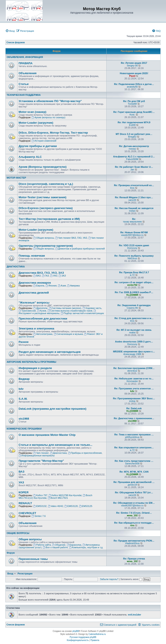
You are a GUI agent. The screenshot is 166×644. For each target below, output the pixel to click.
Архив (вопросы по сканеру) (48, 117)
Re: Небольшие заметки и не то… (134, 379)
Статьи (24, 84)
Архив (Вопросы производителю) (43, 167)
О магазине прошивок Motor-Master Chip (47, 435)
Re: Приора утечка (134, 559)
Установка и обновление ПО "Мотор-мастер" (50, 101)
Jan (132, 169)
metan (132, 211)
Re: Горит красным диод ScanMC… (134, 112)
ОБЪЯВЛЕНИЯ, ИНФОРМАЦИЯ (25, 57)
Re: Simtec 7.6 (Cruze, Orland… (134, 513)
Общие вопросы (44, 238)
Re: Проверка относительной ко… (134, 185)
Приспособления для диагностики (43, 319)
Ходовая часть (92, 308)
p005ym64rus (132, 437)
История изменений (44, 141)
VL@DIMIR (132, 295)
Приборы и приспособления (85, 453)
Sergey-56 (132, 66)
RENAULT (25, 503)
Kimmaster (132, 381)
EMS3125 (86, 506)
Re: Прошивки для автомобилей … (134, 482)
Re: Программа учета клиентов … (134, 388)
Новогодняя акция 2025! (134, 73)
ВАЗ (37, 276)
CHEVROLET (27, 513)
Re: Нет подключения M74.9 (134, 122)
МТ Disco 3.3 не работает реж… (134, 134)
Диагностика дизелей (34, 293)
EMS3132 (40, 506)
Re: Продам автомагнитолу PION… (134, 541)
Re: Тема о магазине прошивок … (134, 435)
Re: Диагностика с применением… (134, 418)
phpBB (76, 631)
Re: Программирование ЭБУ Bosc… (134, 398)
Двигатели (40, 308)
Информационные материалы (37, 455)
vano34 (132, 200)
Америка (73, 286)
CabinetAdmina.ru (97, 634)
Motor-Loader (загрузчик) (36, 123)
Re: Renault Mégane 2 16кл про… (134, 197)
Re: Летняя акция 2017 (134, 63)
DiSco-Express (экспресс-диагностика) (46, 208)
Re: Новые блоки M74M (134, 232)
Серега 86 (132, 308)
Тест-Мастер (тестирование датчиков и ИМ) (49, 219)
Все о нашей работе (55, 547)
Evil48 (132, 125)
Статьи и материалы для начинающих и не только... (55, 445)
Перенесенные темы (33, 559)
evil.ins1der (135, 615)
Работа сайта (42, 545)
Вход (10, 574)
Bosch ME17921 (58, 498)
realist (132, 332)
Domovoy (132, 248)
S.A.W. (23, 399)
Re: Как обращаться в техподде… (134, 523)
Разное (24, 342)
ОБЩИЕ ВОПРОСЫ (18, 533)
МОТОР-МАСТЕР (16, 178)
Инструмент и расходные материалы (57, 312)
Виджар (24, 379)
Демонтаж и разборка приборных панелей (80, 249)
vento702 (132, 285)
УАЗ (54, 276)
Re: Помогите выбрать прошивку (134, 256)
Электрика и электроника (36, 328)
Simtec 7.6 (39, 516)
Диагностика (58, 453)
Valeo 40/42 (56, 506)
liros (132, 188)
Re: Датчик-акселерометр (134, 146)
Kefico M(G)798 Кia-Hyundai (65, 495)
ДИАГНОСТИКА (16, 267)
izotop (132, 401)
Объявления (28, 73)
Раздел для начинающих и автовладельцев (50, 352)
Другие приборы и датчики (38, 146)
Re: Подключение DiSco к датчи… (134, 84)
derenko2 (132, 371)
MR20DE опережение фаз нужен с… (134, 352)
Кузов (42, 311)
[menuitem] (10, 31)
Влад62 (132, 137)
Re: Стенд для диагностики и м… (134, 318)
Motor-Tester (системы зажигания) (42, 197)
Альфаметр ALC (30, 157)
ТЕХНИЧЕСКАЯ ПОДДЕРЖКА (24, 95)
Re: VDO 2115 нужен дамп (134, 245)
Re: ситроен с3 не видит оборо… (134, 282)
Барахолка (74, 545)
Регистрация (25, 574)
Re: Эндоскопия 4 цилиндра (134, 305)
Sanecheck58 (132, 463)
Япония (51, 286)
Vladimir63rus (132, 543)
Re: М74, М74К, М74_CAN (134, 472)
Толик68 (132, 104)
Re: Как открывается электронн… (134, 447)
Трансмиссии (27, 311)
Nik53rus (132, 258)
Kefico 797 (40, 495)
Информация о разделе (35, 368)
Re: (134, 219)
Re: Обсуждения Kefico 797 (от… (134, 492)
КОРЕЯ (23, 492)
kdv (21, 389)
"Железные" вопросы (34, 303)
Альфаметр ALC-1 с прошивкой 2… (134, 157)
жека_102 (132, 515)
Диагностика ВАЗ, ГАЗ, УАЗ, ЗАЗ (41, 273)
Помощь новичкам (32, 256)
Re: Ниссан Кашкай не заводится (134, 208)
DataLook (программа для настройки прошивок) (52, 409)
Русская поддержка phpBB (83, 637)
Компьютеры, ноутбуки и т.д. (86, 547)
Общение (59, 545)
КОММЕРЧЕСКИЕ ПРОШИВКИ (24, 429)
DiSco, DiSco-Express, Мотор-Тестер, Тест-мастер (53, 133)
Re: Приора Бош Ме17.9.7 (134, 272)
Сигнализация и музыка (68, 334)
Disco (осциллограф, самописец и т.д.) (46, 184)
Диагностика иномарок (35, 283)
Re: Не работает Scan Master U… (134, 167)
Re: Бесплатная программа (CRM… (134, 368)
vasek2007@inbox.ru (132, 235)
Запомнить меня (131, 579)
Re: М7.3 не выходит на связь (134, 330)
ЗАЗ (62, 276)
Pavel (132, 76)
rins (132, 525)
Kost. (132, 115)
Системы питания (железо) (65, 308)
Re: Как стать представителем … (134, 461)
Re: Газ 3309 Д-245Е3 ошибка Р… (134, 292)
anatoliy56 (132, 87)
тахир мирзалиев (132, 222)
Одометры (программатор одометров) (46, 246)
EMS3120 (71, 506)
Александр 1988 (132, 354)
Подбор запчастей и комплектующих (82, 313)
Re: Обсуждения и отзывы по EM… (134, 503)
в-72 (132, 275)
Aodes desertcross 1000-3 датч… (134, 342)
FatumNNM (132, 159)
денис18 (132, 485)
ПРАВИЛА (26, 63)
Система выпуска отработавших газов (70, 311)
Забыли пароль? (109, 579)
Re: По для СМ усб (134, 101)
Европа (39, 286)
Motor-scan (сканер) (32, 112)
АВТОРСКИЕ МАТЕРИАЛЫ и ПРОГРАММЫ (31, 362)
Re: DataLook (134, 408)
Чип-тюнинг (41, 453)
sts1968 (24, 419)
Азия (62, 286)
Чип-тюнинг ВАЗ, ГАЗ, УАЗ (71, 238)
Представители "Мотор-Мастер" (41, 461)
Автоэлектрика (43, 334)
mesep (132, 149)
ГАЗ (45, 276)
